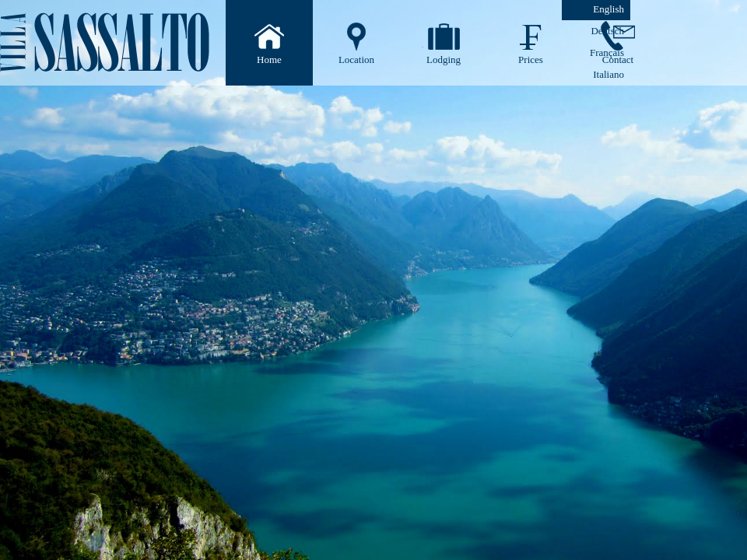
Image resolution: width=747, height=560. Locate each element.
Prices (531, 59)
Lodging (444, 59)
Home (269, 59)
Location (356, 59)
